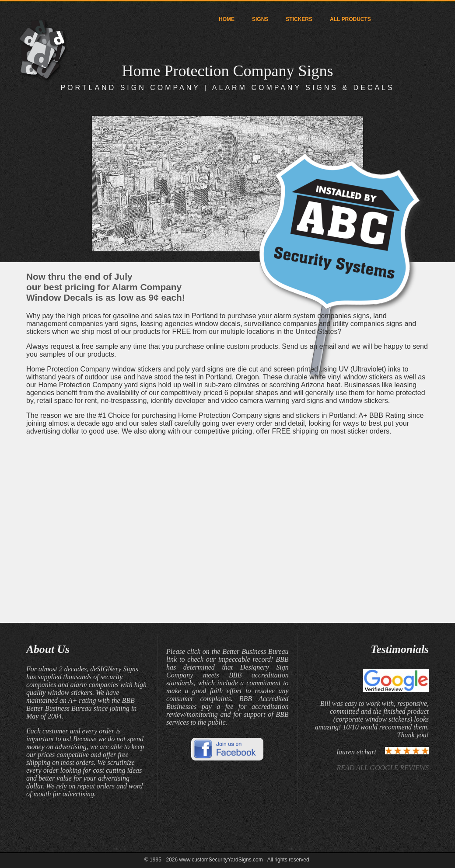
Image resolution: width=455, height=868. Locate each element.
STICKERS (299, 19)
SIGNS (260, 19)
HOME (227, 19)
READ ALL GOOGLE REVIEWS (383, 768)
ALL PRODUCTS (350, 19)
